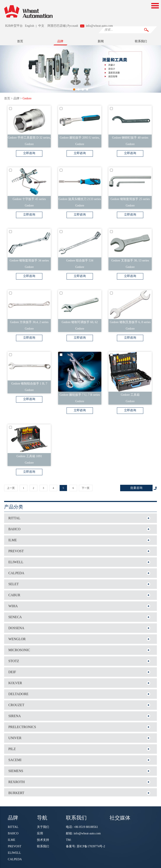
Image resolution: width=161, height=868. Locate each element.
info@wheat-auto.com (99, 26)
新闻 (101, 41)
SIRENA (15, 716)
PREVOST (16, 551)
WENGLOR (17, 639)
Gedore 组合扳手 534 (80, 260)
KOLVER (15, 683)
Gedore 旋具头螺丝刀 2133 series (80, 199)
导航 (42, 817)
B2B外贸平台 (14, 26)
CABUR (14, 595)
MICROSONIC (19, 650)
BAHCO (14, 529)
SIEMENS (16, 771)
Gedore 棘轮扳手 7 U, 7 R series (80, 395)
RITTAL (14, 518)
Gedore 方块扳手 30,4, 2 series (29, 322)
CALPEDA (16, 573)
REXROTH (17, 782)
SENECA (15, 617)
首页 (20, 41)
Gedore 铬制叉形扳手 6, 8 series (130, 322)
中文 (41, 26)
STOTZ (14, 661)
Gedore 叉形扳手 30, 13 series (130, 260)
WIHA (13, 606)
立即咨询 (29, 153)
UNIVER (15, 738)
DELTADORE (18, 694)
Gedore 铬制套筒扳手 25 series (130, 199)
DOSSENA (16, 628)
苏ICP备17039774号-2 (91, 846)
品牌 (60, 41)
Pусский (73, 26)
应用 (40, 833)
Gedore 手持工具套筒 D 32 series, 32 (29, 138)
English (29, 26)
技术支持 (43, 840)
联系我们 (141, 41)
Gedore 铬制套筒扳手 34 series (29, 260)
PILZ (12, 749)
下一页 (86, 488)
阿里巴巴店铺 (57, 26)
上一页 (11, 488)
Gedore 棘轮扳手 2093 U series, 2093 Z (80, 138)
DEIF (12, 672)
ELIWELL (16, 562)
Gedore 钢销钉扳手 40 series (130, 138)
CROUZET (16, 705)
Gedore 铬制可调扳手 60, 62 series (80, 323)
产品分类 (14, 507)
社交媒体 (120, 817)
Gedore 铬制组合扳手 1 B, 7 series (29, 384)
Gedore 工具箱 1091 (29, 456)
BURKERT (16, 793)
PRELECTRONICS (22, 727)
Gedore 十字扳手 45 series (29, 199)
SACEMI (15, 760)
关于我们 (43, 827)
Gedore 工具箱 (130, 395)
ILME (13, 540)
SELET (14, 584)
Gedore (27, 98)
